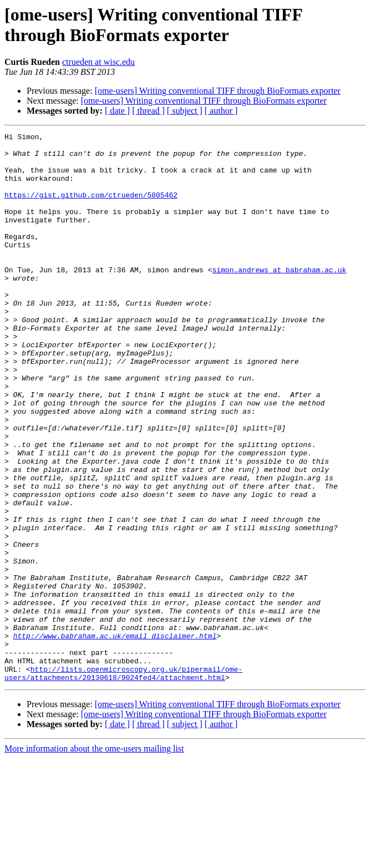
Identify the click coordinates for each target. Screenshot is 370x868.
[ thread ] (148, 111)
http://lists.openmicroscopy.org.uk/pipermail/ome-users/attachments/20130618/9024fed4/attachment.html (123, 782)
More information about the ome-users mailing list (94, 858)
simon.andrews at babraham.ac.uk (279, 298)
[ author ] (221, 111)
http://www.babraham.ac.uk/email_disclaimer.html (115, 737)
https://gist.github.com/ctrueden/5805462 (91, 208)
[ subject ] (185, 111)
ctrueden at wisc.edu (98, 62)
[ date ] (117, 111)
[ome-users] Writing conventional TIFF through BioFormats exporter (218, 91)
